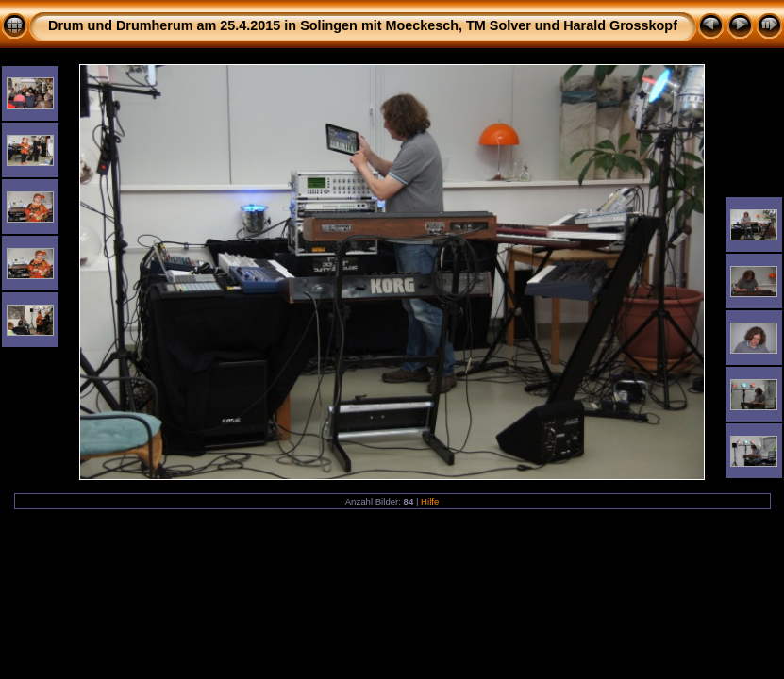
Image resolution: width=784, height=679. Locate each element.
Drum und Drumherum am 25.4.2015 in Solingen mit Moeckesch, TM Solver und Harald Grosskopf (363, 25)
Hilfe (430, 501)
